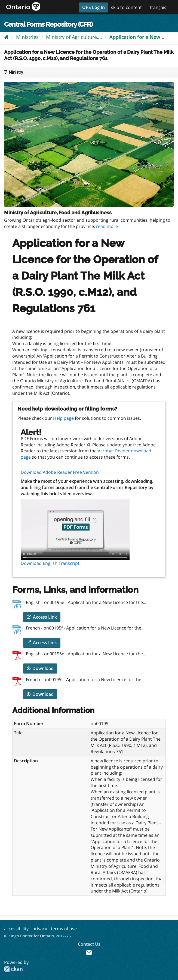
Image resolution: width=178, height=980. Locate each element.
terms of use (64, 929)
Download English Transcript (50, 563)
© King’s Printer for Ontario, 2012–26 (37, 936)
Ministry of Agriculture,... (74, 37)
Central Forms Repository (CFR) (48, 24)
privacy (40, 929)
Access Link (42, 617)
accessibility (16, 929)
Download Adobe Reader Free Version (60, 472)
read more (107, 226)
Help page (63, 418)
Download (40, 668)
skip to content (126, 7)
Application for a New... (137, 37)
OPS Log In (93, 7)
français (158, 7)
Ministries (27, 37)
